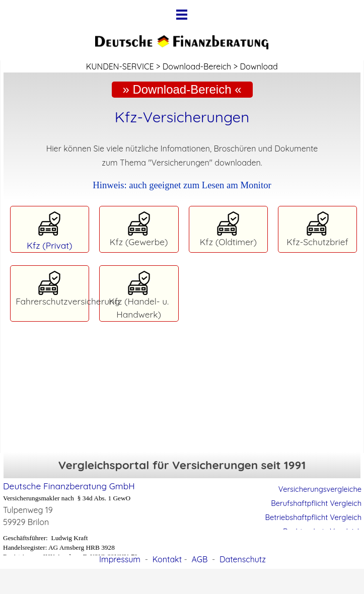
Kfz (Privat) (49, 245)
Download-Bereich (197, 66)
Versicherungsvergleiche (320, 489)
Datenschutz (243, 559)
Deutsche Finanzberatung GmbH (69, 486)
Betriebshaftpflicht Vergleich (313, 517)
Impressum (120, 559)
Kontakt (167, 559)
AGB (199, 559)
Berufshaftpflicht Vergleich (316, 503)
